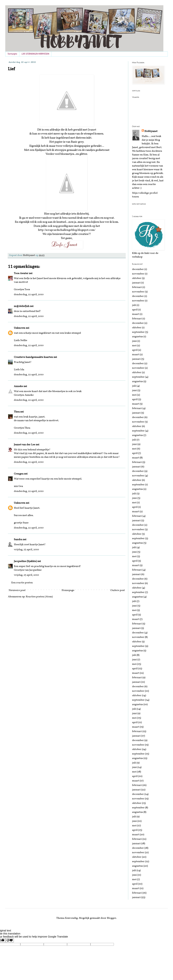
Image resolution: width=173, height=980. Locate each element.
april (135, 310)
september (138, 332)
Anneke (18, 386)
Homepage (68, 590)
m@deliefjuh (22, 306)
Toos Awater (21, 273)
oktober (137, 278)
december (138, 269)
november (138, 274)
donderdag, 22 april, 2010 (29, 295)
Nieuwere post (17, 590)
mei (134, 346)
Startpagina (12, 54)
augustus (137, 337)
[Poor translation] (10, 940)
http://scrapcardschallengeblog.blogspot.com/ (67, 230)
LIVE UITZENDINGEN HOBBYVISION (35, 54)
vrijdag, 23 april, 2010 (26, 550)
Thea (17, 412)
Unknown (20, 328)
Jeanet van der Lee (25, 445)
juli (134, 305)
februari (137, 287)
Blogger (111, 918)
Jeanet (92, 130)
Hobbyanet (151, 131)
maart (136, 314)
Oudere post (118, 590)
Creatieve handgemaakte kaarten (33, 357)
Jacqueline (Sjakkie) (25, 561)
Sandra (18, 540)
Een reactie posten (22, 583)
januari (136, 283)
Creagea (19, 474)
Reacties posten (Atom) (39, 597)
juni (134, 341)
